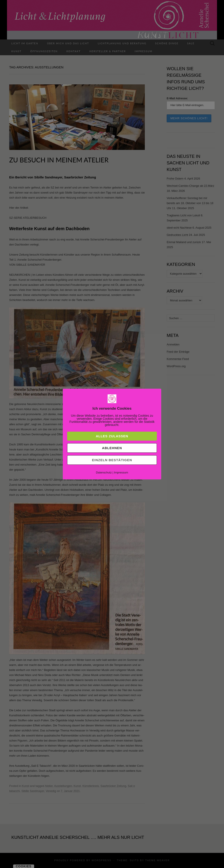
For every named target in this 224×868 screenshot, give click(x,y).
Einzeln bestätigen (112, 460)
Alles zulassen (112, 436)
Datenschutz (104, 472)
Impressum (121, 472)
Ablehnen (112, 448)
